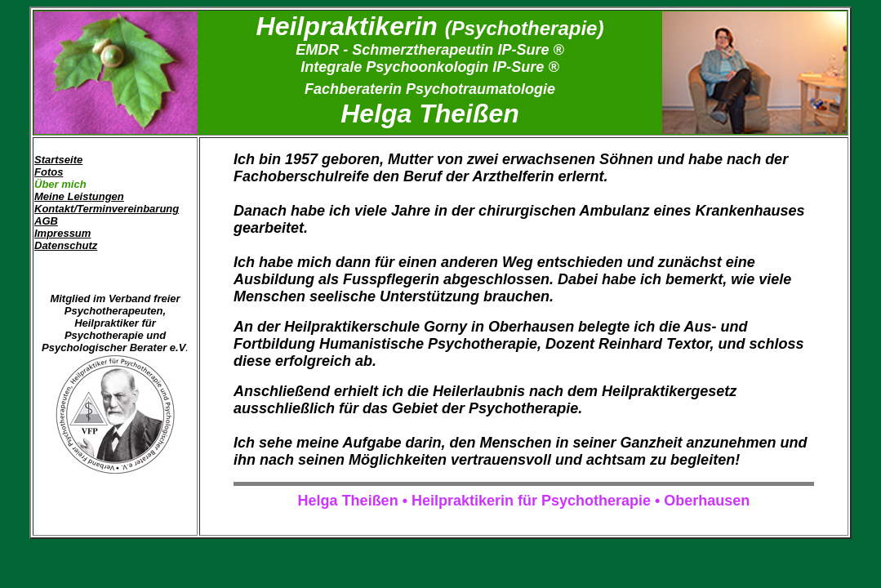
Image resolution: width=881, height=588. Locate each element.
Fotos (49, 172)
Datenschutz (66, 245)
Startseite (58, 160)
